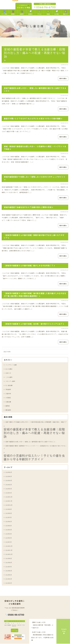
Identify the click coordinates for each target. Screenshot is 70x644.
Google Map (64, 632)
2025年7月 (9, 518)
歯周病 (8, 406)
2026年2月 (9, 489)
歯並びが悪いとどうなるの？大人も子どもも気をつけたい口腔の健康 (33, 119)
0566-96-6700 (16, 615)
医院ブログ (66, 12)
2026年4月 (9, 481)
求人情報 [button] (57, 12)
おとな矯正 (9, 369)
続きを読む (63, 78)
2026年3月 (9, 485)
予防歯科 (8, 390)
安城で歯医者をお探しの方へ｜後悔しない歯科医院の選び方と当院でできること (30, 442)
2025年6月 (9, 522)
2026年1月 (9, 493)
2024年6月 (9, 571)
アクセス (39, 12)
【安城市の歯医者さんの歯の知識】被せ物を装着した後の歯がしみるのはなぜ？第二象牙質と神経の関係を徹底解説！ (35, 295)
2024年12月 (9, 546)
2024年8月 (9, 563)
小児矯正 (8, 398)
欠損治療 (8, 402)
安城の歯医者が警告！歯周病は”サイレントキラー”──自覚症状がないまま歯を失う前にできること (35, 447)
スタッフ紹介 (4, 12)
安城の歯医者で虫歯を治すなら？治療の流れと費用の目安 (29, 207)
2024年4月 (9, 579)
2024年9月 (9, 559)
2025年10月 (9, 505)
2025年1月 (9, 542)
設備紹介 (22, 12)
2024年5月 (9, 575)
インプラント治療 (11, 365)
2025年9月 (9, 510)
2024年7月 (9, 567)
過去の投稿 (7, 352)
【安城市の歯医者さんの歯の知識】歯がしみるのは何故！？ (30, 266)
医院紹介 (13, 12)
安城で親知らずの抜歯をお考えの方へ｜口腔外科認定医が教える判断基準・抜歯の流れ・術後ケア (36, 422)
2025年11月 (9, 501)
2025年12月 (9, 497)
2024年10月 (9, 555)
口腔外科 (8, 394)
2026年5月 (9, 477)
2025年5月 (9, 526)
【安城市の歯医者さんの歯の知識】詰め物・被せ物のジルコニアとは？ (34, 324)
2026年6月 (9, 473)
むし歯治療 (9, 386)
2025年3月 (9, 534)
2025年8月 (9, 514)
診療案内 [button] (30, 12)
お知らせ (8, 373)
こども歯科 (9, 378)
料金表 (48, 12)
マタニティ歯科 (10, 382)
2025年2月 (9, 538)
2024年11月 (9, 551)
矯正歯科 (8, 410)
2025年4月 (9, 530)
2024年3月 (9, 583)
